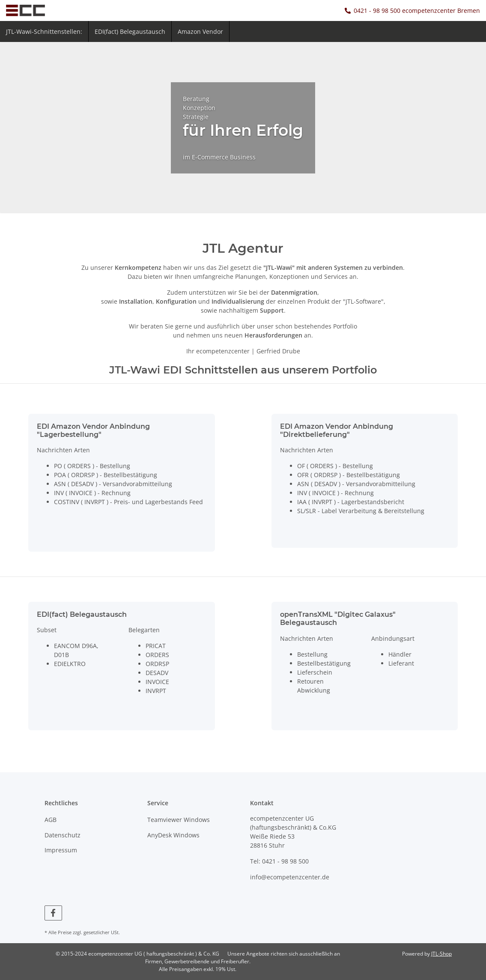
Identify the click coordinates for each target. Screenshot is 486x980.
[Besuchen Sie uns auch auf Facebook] (53, 913)
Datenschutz (63, 835)
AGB (51, 820)
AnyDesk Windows (173, 835)
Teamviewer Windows (179, 820)
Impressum (61, 850)
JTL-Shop (441, 954)
